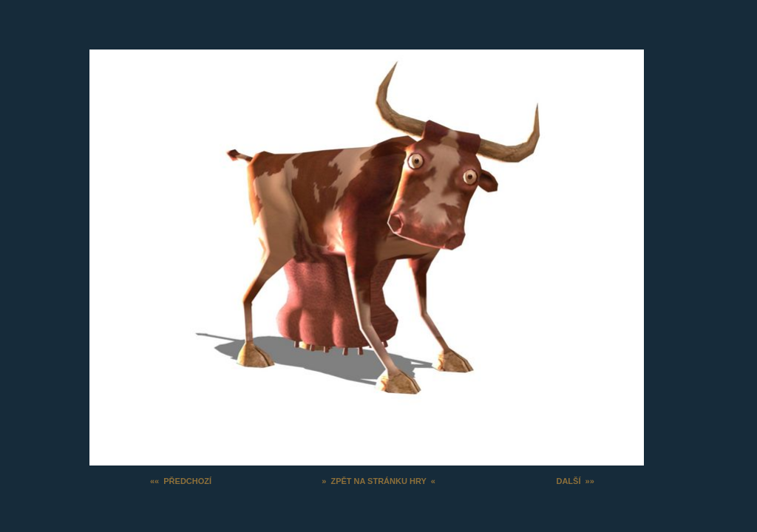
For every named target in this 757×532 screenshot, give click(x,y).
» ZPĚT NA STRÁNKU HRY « (378, 481)
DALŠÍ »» (575, 481)
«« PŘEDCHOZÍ (181, 481)
